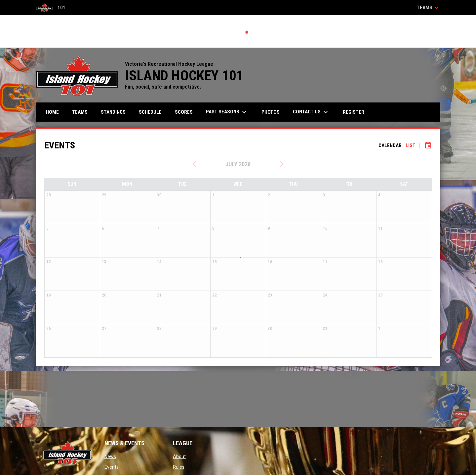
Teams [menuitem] (80, 112)
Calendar (390, 145)
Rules (179, 467)
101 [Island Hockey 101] (51, 7)
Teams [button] (429, 8)
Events (112, 467)
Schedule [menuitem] (150, 112)
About (179, 456)
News (110, 456)
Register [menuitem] (354, 112)
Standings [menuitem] (113, 112)
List (411, 145)
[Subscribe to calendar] (428, 145)
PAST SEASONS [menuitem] (227, 112)
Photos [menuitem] (271, 112)
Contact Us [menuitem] (311, 112)
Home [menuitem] (52, 112)
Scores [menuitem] (184, 112)
